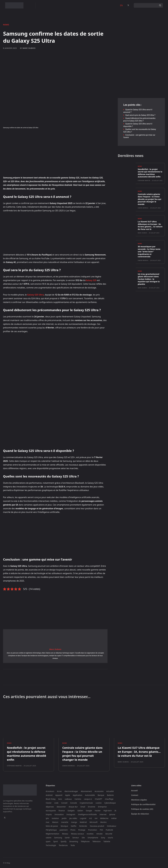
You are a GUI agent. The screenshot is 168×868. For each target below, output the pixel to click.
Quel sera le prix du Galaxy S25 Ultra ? (140, 115)
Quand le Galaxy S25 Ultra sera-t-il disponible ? (138, 125)
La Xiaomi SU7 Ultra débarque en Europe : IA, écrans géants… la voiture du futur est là (150, 225)
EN (121, 5)
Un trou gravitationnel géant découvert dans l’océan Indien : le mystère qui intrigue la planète (149, 279)
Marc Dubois (29, 48)
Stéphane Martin (144, 181)
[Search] (160, 5)
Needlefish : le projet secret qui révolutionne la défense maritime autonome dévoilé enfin (150, 173)
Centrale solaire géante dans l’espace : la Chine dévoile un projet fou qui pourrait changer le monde (149, 199)
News (6, 25)
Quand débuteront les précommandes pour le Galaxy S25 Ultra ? (139, 119)
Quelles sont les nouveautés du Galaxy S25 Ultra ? (140, 131)
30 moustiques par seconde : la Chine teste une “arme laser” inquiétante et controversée (149, 251)
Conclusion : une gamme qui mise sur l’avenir (139, 136)
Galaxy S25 (91, 280)
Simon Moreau (143, 208)
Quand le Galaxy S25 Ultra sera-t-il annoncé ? (138, 111)
